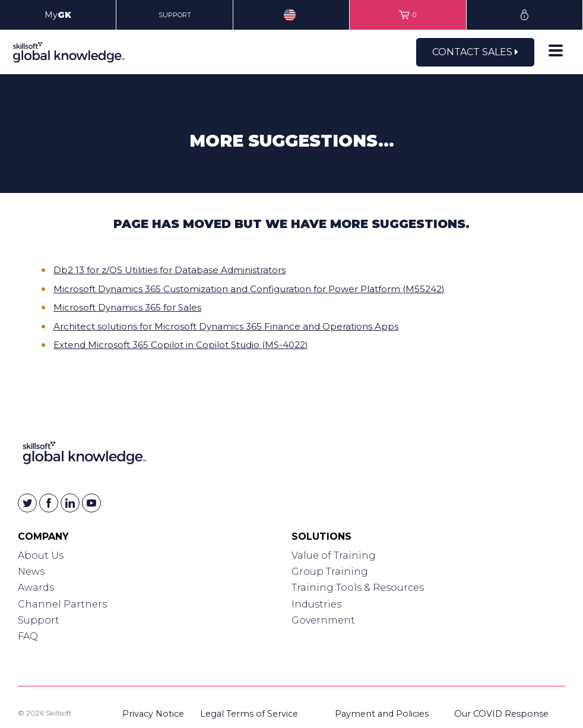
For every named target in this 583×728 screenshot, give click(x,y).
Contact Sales (475, 52)
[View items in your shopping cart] (408, 15)
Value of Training (334, 556)
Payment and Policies (382, 714)
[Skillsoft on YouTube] (91, 503)
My (58, 15)
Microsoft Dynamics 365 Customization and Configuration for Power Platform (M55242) (249, 289)
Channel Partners (62, 604)
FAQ (28, 636)
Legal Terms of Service (249, 714)
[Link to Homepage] (85, 455)
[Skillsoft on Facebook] (49, 503)
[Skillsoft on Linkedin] (70, 503)
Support (39, 620)
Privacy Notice (153, 714)
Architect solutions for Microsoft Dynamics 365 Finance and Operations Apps (226, 326)
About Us (41, 556)
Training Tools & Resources (358, 588)
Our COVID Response (501, 714)
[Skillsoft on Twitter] (27, 503)
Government (323, 620)
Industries (316, 604)
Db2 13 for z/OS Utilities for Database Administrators (169, 270)
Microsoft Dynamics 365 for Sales (127, 307)
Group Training (330, 572)
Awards (36, 588)
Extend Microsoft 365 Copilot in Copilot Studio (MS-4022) (181, 345)
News (31, 572)
